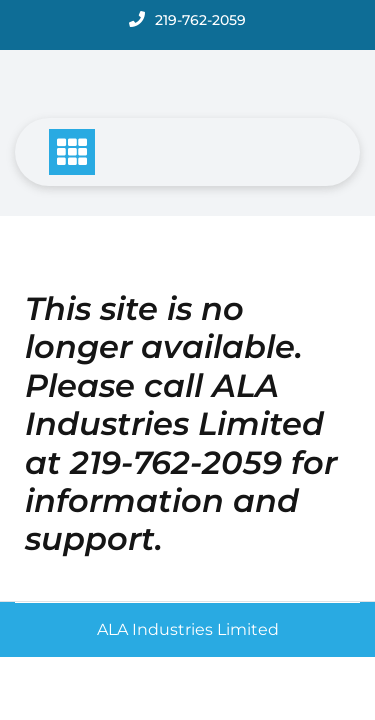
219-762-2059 (200, 20)
